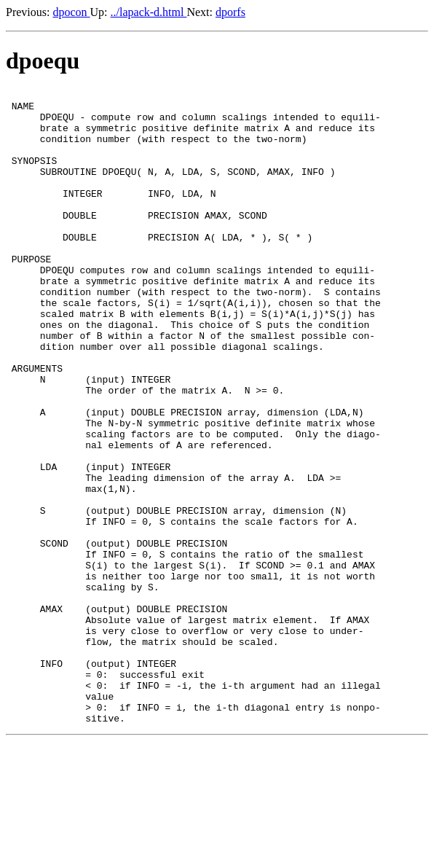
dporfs (230, 12)
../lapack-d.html (149, 12)
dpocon (71, 12)
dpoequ (43, 60)
